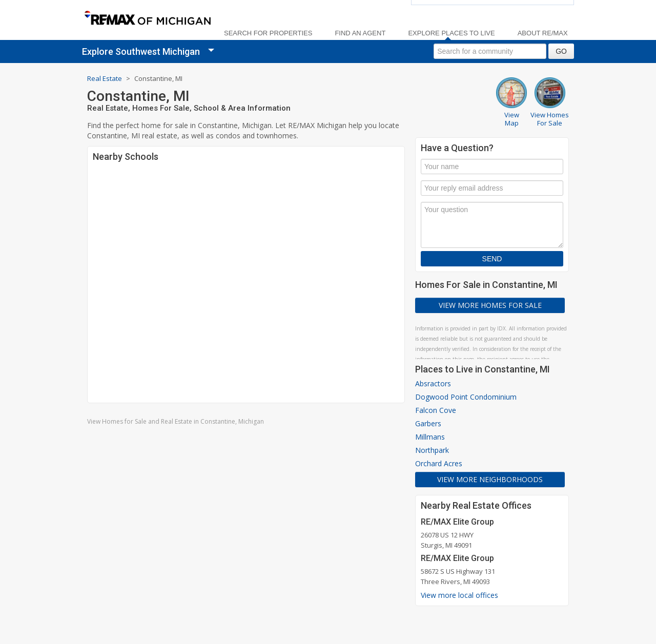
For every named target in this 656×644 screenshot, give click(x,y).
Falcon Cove (436, 410)
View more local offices (459, 595)
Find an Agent (360, 33)
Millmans (430, 437)
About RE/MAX (543, 33)
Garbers (428, 423)
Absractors (433, 383)
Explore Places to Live (451, 33)
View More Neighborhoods (490, 479)
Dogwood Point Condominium (466, 397)
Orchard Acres (439, 463)
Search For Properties (268, 33)
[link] (147, 18)
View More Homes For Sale (490, 305)
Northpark (432, 450)
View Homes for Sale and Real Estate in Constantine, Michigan (176, 421)
